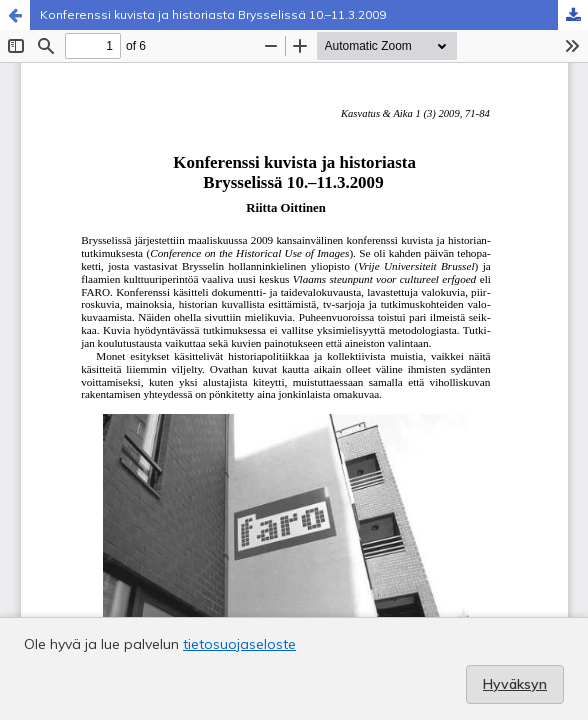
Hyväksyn (515, 684)
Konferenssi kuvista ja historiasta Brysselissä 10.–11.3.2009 (213, 14)
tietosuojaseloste (239, 644)
